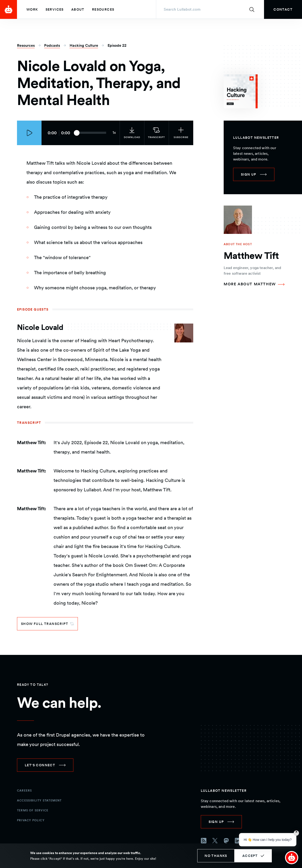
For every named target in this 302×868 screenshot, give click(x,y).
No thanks (216, 856)
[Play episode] (29, 133)
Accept (250, 856)
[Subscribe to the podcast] (181, 133)
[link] (283, 9)
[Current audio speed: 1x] (114, 133)
